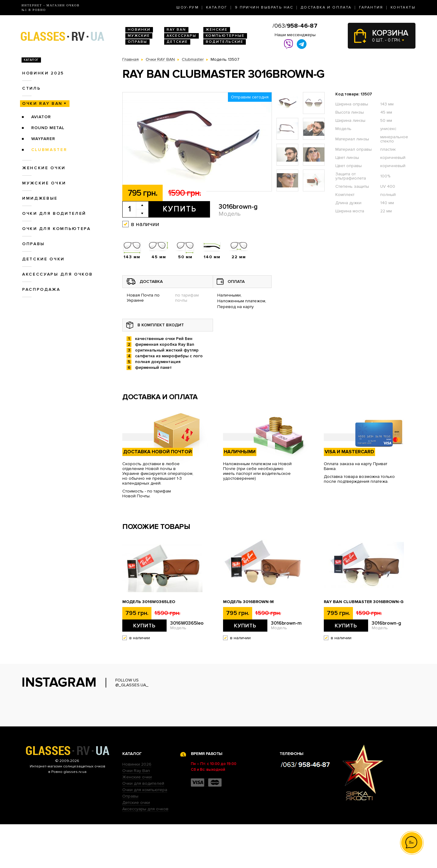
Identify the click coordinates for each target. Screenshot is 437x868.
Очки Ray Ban (136, 814)
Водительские (225, 42)
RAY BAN (176, 30)
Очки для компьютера (56, 229)
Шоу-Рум (188, 7)
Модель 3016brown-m (248, 602)
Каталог (217, 7)
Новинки (139, 30)
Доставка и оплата (326, 7)
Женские (217, 30)
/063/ (295, 26)
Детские (177, 42)
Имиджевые (40, 198)
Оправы (137, 42)
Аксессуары (181, 36)
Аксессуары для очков (57, 274)
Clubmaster (49, 150)
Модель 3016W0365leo (149, 602)
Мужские (139, 36)
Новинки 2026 (137, 808)
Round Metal (48, 128)
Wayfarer (43, 139)
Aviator (41, 117)
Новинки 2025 (43, 73)
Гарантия (371, 7)
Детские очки (43, 259)
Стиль (31, 88)
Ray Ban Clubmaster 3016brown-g (364, 602)
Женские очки (44, 168)
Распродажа (41, 289)
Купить (180, 209)
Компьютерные (225, 36)
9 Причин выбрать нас (264, 7)
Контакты (403, 7)
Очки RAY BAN (42, 103)
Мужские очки (44, 183)
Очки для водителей (54, 213)
